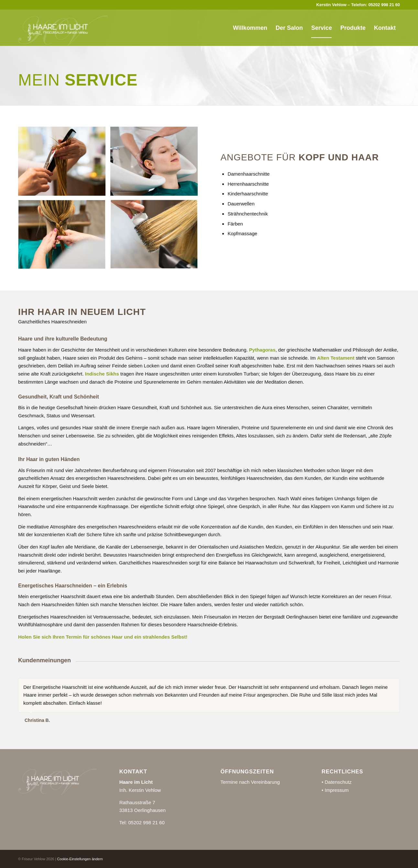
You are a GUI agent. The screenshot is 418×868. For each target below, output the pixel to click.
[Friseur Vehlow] (63, 28)
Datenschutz (338, 782)
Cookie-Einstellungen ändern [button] (80, 859)
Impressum (336, 790)
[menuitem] (250, 28)
